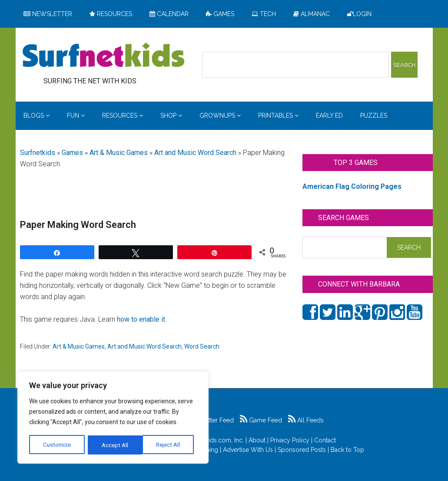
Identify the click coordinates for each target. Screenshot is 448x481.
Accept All (170, 445)
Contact (325, 440)
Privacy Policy (290, 440)
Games (72, 153)
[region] (113, 418)
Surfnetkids (38, 153)
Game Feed (261, 420)
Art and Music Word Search (195, 153)
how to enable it (141, 319)
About (257, 440)
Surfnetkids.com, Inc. (215, 440)
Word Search (202, 346)
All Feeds (306, 420)
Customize (57, 445)
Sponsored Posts (302, 450)
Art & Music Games (119, 153)
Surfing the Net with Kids (103, 56)
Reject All (114, 445)
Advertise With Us (248, 450)
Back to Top (347, 450)
